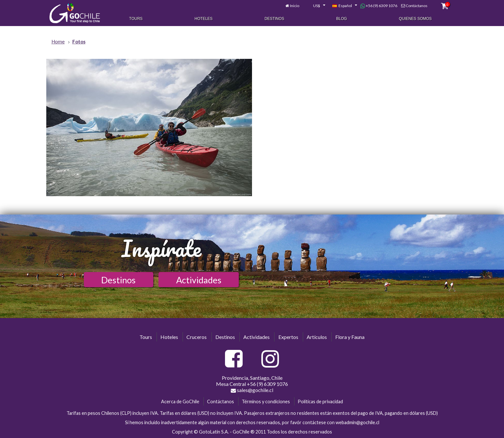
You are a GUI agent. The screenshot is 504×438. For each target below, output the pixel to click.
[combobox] (316, 6)
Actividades (199, 280)
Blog (342, 19)
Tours (136, 19)
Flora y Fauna (350, 337)
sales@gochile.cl (252, 390)
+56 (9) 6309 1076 (379, 6)
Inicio (295, 6)
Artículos (317, 337)
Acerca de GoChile (180, 401)
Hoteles (203, 19)
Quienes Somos (415, 19)
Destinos (274, 19)
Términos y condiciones (266, 401)
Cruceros (197, 337)
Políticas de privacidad (320, 401)
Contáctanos (417, 6)
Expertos (288, 337)
